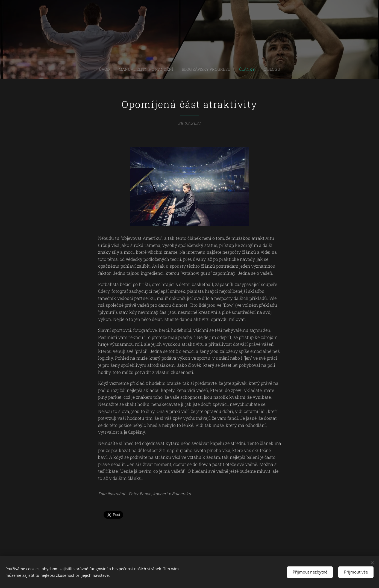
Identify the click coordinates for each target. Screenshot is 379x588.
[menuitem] (174, 69)
